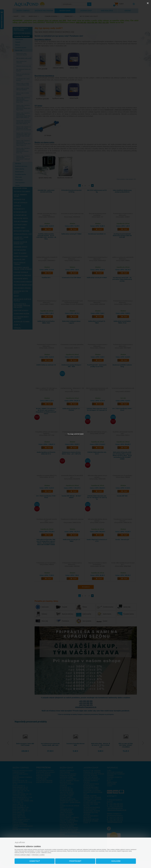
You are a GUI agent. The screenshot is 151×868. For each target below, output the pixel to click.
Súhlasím (116, 861)
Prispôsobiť (75, 861)
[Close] (148, 3)
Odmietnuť (35, 861)
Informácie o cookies (39, 855)
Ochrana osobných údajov (23, 855)
